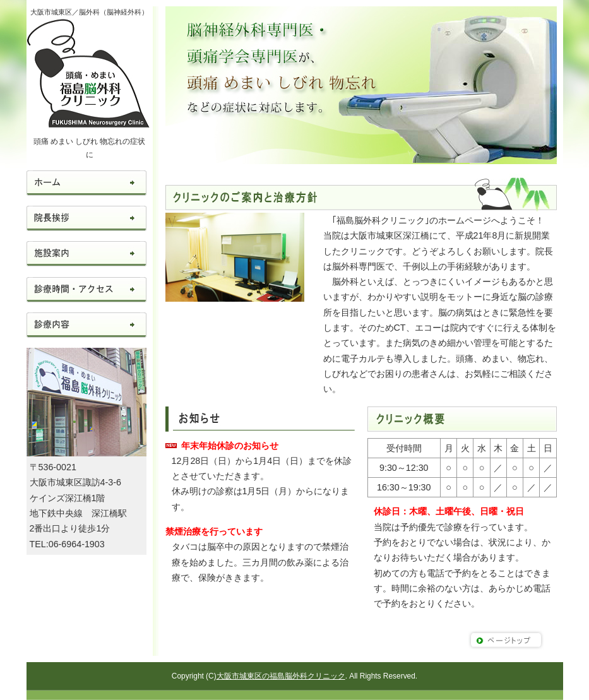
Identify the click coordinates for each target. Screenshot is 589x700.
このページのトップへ (506, 640)
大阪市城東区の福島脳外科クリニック (281, 676)
